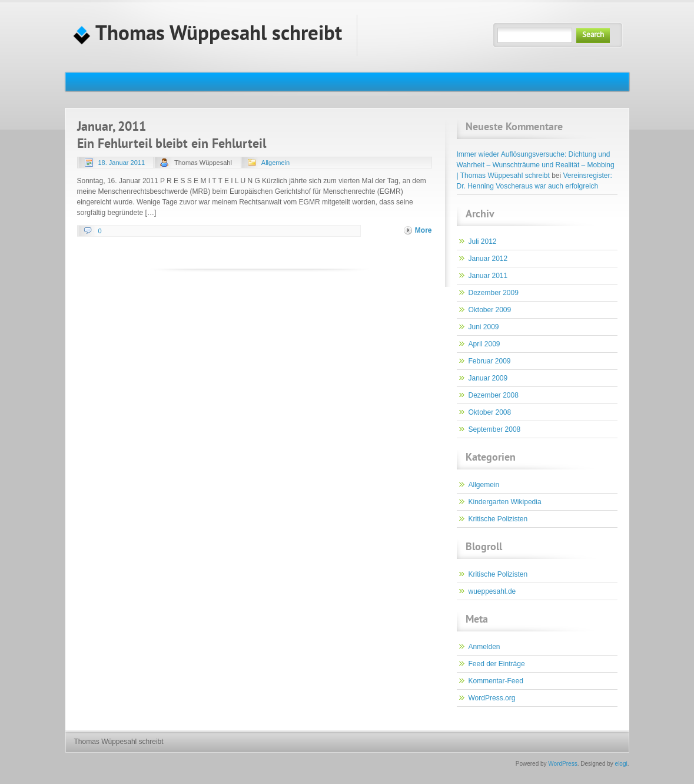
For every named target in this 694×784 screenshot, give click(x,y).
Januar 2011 (488, 276)
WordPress (562, 764)
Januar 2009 (488, 378)
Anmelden (484, 647)
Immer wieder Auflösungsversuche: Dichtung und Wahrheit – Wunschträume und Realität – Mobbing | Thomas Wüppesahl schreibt (536, 165)
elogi (621, 764)
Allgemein (275, 163)
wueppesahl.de (492, 591)
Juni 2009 (484, 327)
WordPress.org (492, 698)
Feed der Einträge (497, 664)
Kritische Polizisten (498, 519)
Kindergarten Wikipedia (505, 502)
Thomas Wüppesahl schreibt (207, 35)
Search (593, 35)
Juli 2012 (483, 242)
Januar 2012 (488, 259)
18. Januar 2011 (122, 163)
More (424, 230)
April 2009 (484, 344)
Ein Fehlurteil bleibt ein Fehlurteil (172, 145)
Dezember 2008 (494, 395)
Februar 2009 (490, 361)
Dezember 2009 (494, 293)
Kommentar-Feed (496, 681)
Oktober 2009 (490, 310)
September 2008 (495, 429)
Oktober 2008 (490, 412)
